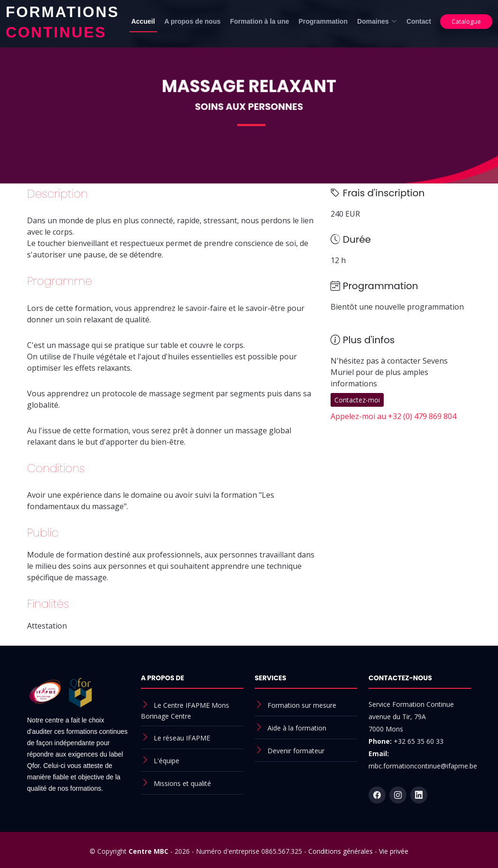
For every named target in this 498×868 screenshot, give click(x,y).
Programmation (323, 21)
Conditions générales (341, 851)
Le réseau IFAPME (182, 738)
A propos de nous (193, 21)
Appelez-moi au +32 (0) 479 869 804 (393, 416)
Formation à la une (259, 21)
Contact (419, 21)
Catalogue (466, 21)
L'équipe (166, 761)
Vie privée (394, 851)
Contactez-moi (357, 400)
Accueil (143, 21)
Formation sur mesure (302, 705)
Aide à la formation (297, 728)
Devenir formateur (296, 751)
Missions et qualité (182, 783)
